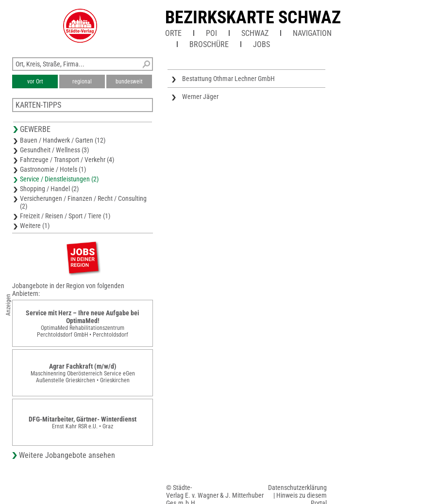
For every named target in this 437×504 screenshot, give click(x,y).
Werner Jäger (200, 97)
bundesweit (129, 81)
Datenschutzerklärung (297, 488)
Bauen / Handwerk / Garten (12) (63, 140)
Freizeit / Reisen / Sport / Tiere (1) (65, 216)
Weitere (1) (35, 226)
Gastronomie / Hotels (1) (53, 169)
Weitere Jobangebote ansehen (67, 455)
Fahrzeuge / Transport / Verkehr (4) (67, 160)
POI (211, 33)
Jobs (261, 44)
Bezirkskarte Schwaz (253, 17)
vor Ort (35, 81)
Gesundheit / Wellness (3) (54, 150)
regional (82, 81)
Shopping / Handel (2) (49, 189)
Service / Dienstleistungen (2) (59, 179)
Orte (173, 33)
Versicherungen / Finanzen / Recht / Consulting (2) (83, 202)
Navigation (312, 33)
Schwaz (255, 33)
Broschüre (209, 44)
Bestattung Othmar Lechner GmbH (228, 79)
